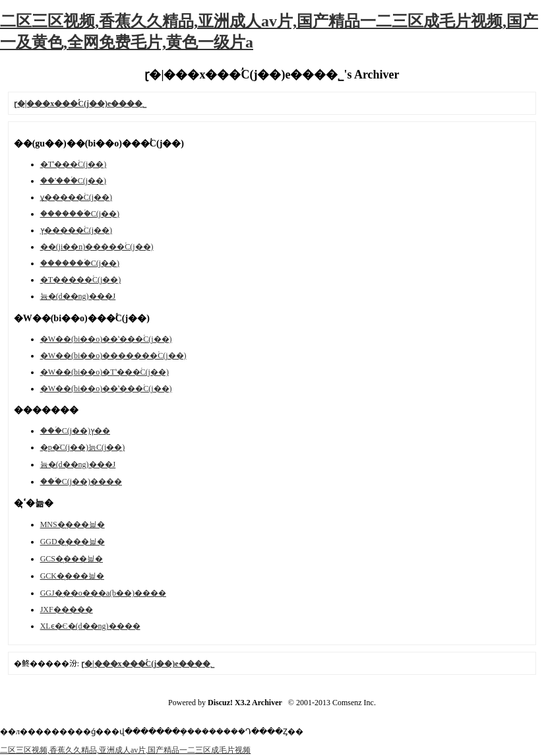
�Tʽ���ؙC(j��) (74, 164)
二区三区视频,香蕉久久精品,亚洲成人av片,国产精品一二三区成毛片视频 (125, 750)
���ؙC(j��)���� (81, 482)
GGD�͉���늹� (73, 542)
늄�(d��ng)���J (78, 296)
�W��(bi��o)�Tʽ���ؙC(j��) (105, 372)
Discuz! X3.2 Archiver (245, 703)
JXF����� (67, 610)
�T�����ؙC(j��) (81, 280)
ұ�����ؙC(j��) (76, 197)
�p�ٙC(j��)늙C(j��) (83, 447)
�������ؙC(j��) (80, 214)
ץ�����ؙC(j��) (76, 230)
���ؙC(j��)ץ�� (75, 431)
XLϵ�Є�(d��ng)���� (90, 626)
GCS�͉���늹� (72, 559)
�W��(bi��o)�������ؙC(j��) (113, 356)
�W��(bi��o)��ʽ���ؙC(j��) (106, 339)
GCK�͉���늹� (72, 576)
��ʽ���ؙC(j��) (73, 181)
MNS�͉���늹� (73, 524)
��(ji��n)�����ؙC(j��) (97, 247)
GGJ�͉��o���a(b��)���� (103, 593)
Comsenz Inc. (354, 703)
